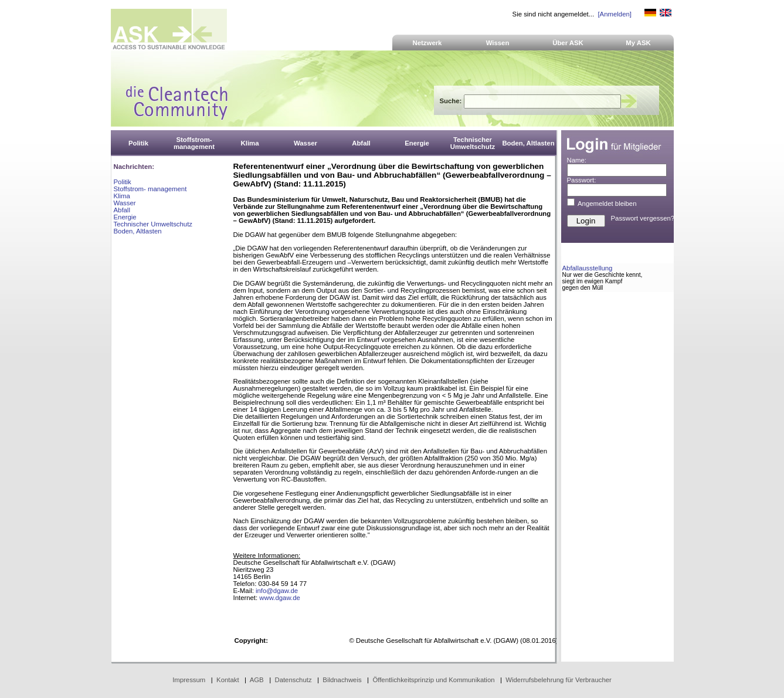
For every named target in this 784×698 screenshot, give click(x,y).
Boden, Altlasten (138, 231)
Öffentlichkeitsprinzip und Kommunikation (433, 680)
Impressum (189, 680)
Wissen (498, 43)
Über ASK (568, 43)
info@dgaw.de (277, 591)
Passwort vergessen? (643, 218)
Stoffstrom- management (150, 189)
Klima (122, 196)
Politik (123, 182)
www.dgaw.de (279, 598)
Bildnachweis (342, 680)
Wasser (125, 203)
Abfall (122, 210)
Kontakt (228, 680)
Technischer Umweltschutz (153, 224)
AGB (257, 680)
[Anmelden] (614, 14)
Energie (125, 217)
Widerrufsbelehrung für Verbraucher (559, 680)
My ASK (638, 43)
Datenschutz (293, 680)
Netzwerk (427, 43)
